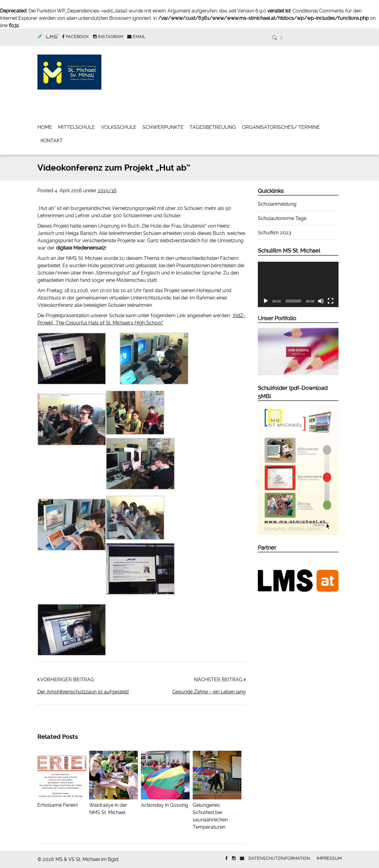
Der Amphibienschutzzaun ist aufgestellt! (83, 692)
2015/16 (107, 191)
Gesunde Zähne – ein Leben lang (209, 692)
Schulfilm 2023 (275, 233)
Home (45, 127)
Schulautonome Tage (282, 218)
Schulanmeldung (277, 204)
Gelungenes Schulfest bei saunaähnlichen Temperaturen (217, 812)
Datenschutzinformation (279, 858)
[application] (298, 284)
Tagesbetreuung (213, 127)
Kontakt (52, 141)
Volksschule (119, 127)
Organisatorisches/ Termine (281, 127)
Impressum (329, 858)
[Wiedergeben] (266, 301)
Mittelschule (77, 127)
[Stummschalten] (321, 301)
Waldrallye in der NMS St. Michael (114, 805)
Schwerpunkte (163, 127)
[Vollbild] (331, 301)
